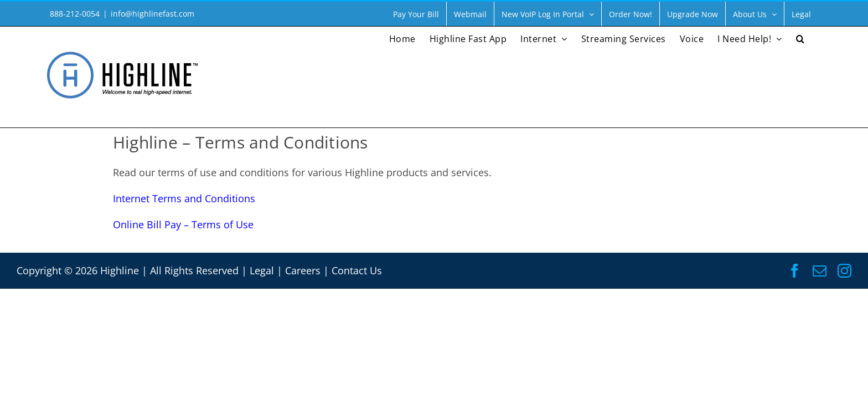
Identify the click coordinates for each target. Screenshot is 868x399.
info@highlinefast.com (153, 14)
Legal (262, 270)
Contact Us (357, 270)
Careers (303, 270)
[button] (814, 38)
